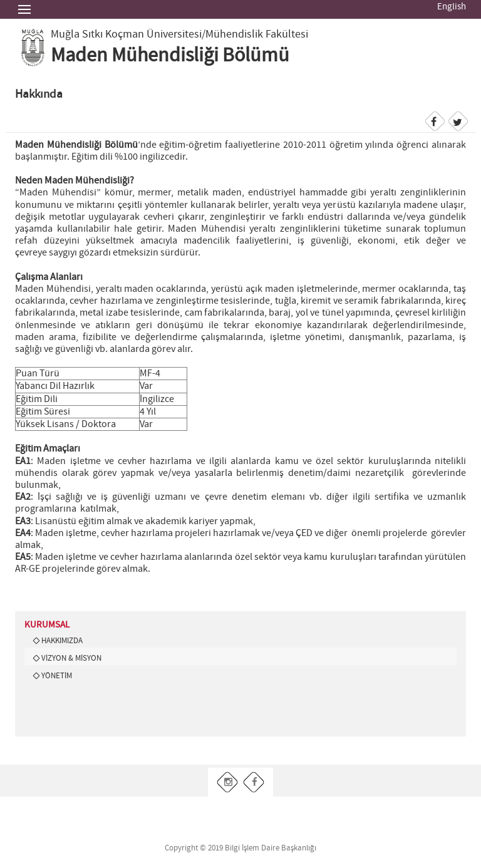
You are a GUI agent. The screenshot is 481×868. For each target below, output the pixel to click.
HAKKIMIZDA (62, 641)
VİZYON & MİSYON (71, 658)
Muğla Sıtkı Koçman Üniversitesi (126, 34)
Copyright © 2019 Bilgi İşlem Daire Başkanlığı (240, 848)
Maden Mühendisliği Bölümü (170, 56)
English (452, 7)
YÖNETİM (57, 676)
